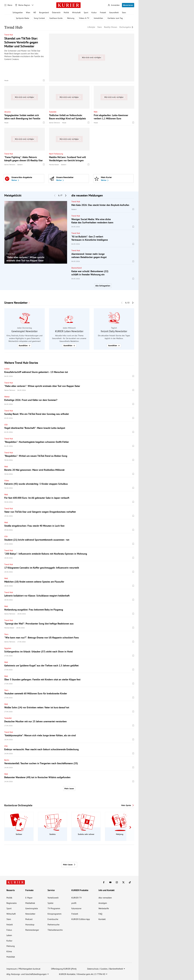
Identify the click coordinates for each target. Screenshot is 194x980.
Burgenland (44, 12)
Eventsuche (53, 919)
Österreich (56, 12)
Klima (9, 951)
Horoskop (30, 925)
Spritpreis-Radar (23, 18)
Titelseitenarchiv (55, 930)
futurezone (76, 908)
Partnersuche (53, 925)
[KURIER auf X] (123, 882)
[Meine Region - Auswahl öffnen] (33, 5)
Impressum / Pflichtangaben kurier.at (23, 969)
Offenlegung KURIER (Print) (64, 969)
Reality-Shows (111, 27)
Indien (7, 369)
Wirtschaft (76, 12)
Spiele (50, 903)
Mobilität (11, 957)
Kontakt (102, 919)
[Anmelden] (114, 5)
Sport (86, 12)
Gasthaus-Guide (56, 18)
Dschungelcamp (127, 27)
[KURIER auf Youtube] (110, 882)
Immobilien (98, 18)
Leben (9, 935)
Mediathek (30, 903)
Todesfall (53, 112)
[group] (36, 232)
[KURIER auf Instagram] (117, 882)
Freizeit (103, 12)
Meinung (71, 18)
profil (74, 903)
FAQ (100, 914)
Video (7, 481)
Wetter (7, 397)
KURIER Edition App (81, 919)
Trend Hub (9, 35)
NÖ (35, 12)
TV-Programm (54, 908)
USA (6, 425)
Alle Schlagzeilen (103, 286)
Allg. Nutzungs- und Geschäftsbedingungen (27, 974)
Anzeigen (103, 903)
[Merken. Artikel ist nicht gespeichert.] (44, 80)
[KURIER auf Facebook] (104, 882)
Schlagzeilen (18, 12)
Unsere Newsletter (16, 303)
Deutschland (77, 268)
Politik (66, 12)
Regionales (12, 903)
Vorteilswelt (53, 898)
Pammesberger (32, 930)
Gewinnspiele (32, 908)
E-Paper (29, 898)
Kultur (94, 12)
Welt (96, 112)
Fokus (9, 930)
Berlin (7, 760)
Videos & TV (84, 18)
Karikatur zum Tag (115, 18)
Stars (124, 12)
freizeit (10, 925)
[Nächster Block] (66, 196)
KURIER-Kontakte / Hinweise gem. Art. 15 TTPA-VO (82, 974)
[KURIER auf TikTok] (130, 882)
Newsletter (30, 914)
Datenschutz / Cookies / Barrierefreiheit (105, 969)
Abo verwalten (105, 898)
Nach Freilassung (56, 154)
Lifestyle (91, 27)
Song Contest (39, 18)
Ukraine (7, 112)
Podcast (29, 919)
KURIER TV (77, 898)
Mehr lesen (69, 789)
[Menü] (8, 5)
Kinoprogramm (54, 914)
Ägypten (8, 648)
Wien (28, 12)
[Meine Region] (23, 5)
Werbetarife (104, 908)
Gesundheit (114, 12)
